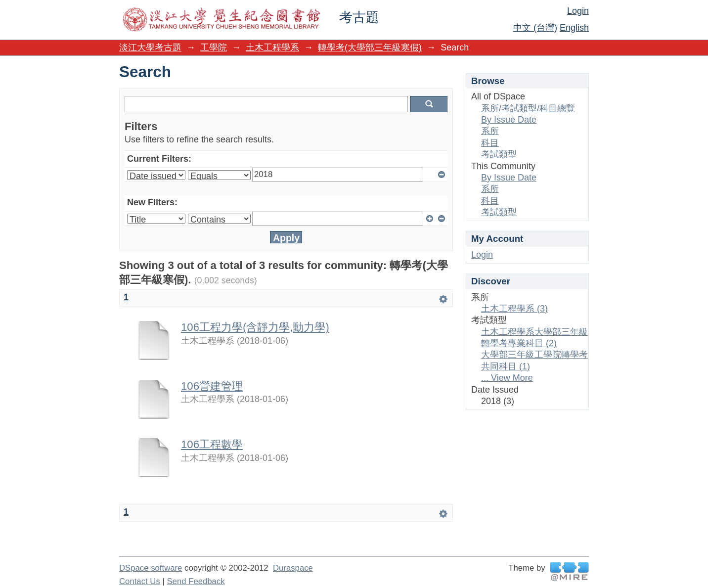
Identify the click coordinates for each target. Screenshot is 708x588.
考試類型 (499, 154)
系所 (490, 131)
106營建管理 (212, 386)
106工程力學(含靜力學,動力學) (255, 327)
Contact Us (140, 581)
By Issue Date (509, 120)
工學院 (214, 47)
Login (578, 11)
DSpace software (151, 568)
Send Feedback (196, 581)
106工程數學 (212, 444)
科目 (490, 143)
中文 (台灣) (535, 28)
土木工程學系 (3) (514, 309)
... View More (507, 378)
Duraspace (293, 568)
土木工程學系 (272, 47)
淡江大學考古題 (150, 47)
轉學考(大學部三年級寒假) (370, 47)
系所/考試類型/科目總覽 (528, 108)
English (574, 28)
